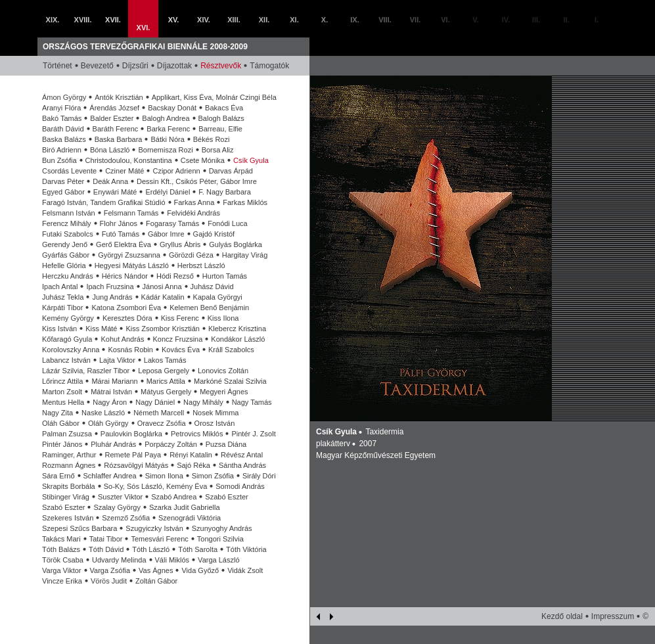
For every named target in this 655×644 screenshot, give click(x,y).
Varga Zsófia (110, 570)
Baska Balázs (64, 139)
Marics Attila (166, 381)
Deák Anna (110, 181)
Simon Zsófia (213, 476)
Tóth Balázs (61, 549)
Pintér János (62, 444)
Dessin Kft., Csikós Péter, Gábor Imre (197, 181)
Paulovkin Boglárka (131, 434)
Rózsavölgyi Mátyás (136, 465)
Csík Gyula (251, 160)
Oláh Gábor (61, 423)
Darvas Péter (63, 181)
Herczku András (68, 276)
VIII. (385, 20)
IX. (354, 20)
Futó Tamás (121, 234)
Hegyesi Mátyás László (132, 265)
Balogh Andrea (166, 118)
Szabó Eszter (226, 497)
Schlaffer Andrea (110, 476)
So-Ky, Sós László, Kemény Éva (156, 486)
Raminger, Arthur (69, 455)
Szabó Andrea (174, 497)
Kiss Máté (101, 329)
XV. (174, 20)
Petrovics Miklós (197, 434)
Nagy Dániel (155, 402)
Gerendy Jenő (65, 244)
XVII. (113, 20)
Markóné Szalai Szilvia (230, 381)
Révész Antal (242, 455)
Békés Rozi (212, 139)
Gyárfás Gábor (66, 255)
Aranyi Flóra (61, 108)
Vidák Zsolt (245, 570)
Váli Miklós (172, 560)
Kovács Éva (181, 350)
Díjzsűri (135, 66)
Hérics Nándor (125, 276)
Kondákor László (238, 339)
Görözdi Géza (191, 255)
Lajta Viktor (117, 360)
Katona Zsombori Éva (126, 308)
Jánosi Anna (162, 287)
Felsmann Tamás (131, 213)
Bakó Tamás (62, 118)
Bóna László (110, 150)
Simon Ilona (164, 476)
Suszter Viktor (120, 497)
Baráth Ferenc (116, 129)
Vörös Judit (109, 581)
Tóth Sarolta (198, 549)
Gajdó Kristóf (214, 234)
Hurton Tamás (225, 276)
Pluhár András (113, 444)
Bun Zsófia (59, 160)
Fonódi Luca (228, 223)
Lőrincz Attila (62, 381)
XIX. (53, 20)
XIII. (234, 20)
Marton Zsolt (62, 392)
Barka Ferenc (168, 129)
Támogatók (269, 66)
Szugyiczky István (154, 528)
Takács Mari (61, 539)
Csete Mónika (203, 160)
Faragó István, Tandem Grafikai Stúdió (104, 202)
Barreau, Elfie (220, 129)
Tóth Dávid (106, 549)
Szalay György (117, 507)
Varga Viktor (62, 570)
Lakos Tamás (165, 360)
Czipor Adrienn (176, 171)
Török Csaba (63, 560)
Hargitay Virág (245, 255)
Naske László (103, 413)
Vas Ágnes (156, 570)
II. (566, 20)
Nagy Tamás (252, 402)
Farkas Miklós (245, 202)
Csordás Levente (69, 171)
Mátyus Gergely (166, 392)
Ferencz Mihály (67, 223)
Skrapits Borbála (69, 486)
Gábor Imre (166, 234)
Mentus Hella (63, 402)
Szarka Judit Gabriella (185, 507)
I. (597, 20)
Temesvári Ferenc (159, 539)
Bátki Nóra (167, 139)
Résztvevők (221, 66)
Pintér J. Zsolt (253, 434)
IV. (506, 20)
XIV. (204, 20)
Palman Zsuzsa (67, 434)
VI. (445, 20)
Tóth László (151, 549)
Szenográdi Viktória (190, 518)
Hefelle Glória (64, 265)
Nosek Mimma (215, 413)
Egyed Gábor (63, 192)
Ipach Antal (60, 287)
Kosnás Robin (130, 350)
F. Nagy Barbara (224, 192)
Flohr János (119, 223)
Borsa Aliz (218, 150)
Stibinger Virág (66, 497)
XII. (264, 20)
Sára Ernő (58, 476)
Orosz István (215, 423)
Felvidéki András (193, 213)
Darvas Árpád (231, 171)
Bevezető (97, 66)
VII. (416, 20)
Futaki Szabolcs (68, 234)
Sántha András (242, 465)
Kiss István (59, 329)
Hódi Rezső (175, 276)
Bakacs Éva (224, 108)
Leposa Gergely (164, 371)
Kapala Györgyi (218, 297)
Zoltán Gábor (156, 581)
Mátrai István (111, 392)
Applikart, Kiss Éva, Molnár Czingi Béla (214, 97)
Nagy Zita (57, 413)
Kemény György (68, 318)
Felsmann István (69, 213)
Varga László (218, 560)
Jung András (112, 297)
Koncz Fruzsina (178, 339)
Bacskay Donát (172, 108)
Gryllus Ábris (180, 244)
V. (475, 20)
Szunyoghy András (222, 528)
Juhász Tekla (63, 297)
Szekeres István (68, 518)
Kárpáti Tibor (62, 308)
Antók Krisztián (119, 97)
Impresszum (613, 616)
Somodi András (240, 486)
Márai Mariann (114, 381)
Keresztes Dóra (127, 318)
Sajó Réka (193, 465)
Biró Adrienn (62, 150)
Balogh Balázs (221, 118)
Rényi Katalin (191, 455)
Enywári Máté (115, 192)
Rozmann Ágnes (69, 465)
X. (325, 20)
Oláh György (108, 423)
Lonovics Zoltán (223, 371)
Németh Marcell (159, 413)
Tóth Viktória (246, 549)
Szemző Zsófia (126, 518)
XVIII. (83, 20)
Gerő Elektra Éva (124, 244)
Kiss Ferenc (180, 318)
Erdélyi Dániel (168, 192)
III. (536, 20)
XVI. (144, 28)
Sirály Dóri (259, 476)
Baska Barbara (119, 139)
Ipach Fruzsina (110, 287)
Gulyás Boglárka (236, 244)
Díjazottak (174, 66)
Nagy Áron (110, 402)
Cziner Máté (124, 171)
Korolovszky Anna (71, 350)
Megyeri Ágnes (224, 392)
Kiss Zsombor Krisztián (162, 329)
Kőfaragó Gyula (67, 339)
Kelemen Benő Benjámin (209, 308)
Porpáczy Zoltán (170, 444)
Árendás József (114, 108)
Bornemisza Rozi (165, 150)
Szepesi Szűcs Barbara (79, 528)
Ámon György (64, 97)
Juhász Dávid (212, 287)
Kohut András (122, 339)
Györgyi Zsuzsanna (129, 255)
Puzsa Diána (226, 444)
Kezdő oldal (562, 616)
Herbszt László (201, 265)
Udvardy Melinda (119, 560)
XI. (294, 20)
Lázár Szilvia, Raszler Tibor (86, 371)
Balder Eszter (112, 118)
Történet (57, 66)
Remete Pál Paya (133, 455)
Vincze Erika (62, 581)
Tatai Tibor (106, 539)
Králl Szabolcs (231, 350)
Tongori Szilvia (220, 539)
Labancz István (66, 360)
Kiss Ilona (223, 318)
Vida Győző (200, 570)
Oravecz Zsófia (162, 423)
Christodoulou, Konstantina (129, 160)
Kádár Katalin (163, 297)
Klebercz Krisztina (237, 329)
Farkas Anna (194, 202)
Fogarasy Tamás (172, 223)
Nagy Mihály (203, 402)
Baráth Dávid (63, 129)
